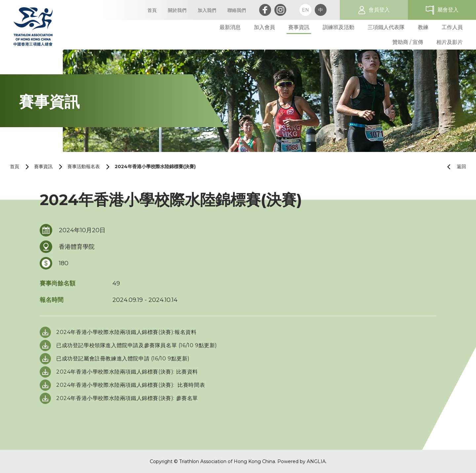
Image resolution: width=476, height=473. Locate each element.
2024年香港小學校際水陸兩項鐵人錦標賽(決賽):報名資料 (126, 332)
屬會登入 (448, 10)
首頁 (15, 166)
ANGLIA (316, 461)
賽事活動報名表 (84, 166)
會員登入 (379, 10)
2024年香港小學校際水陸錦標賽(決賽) (155, 166)
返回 (454, 167)
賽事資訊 (43, 166)
